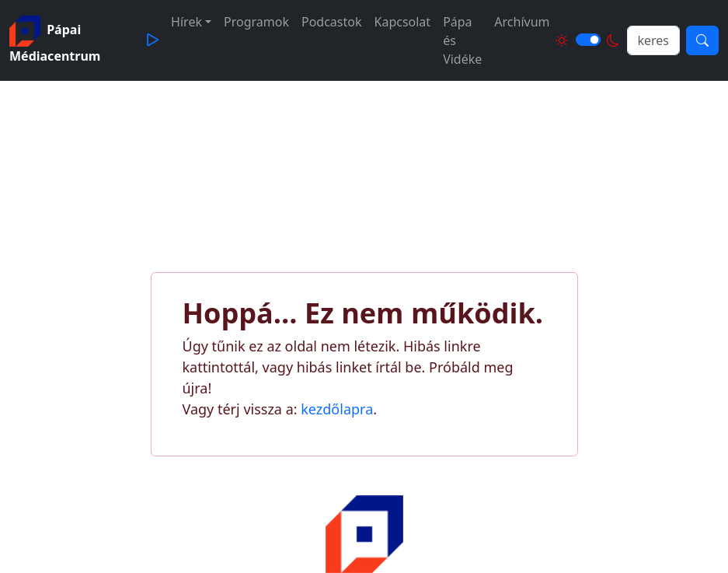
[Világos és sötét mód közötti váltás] (588, 40)
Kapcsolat (403, 22)
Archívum (522, 22)
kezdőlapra (337, 409)
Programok (256, 22)
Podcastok (332, 22)
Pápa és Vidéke (462, 40)
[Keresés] (702, 40)
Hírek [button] (186, 22)
